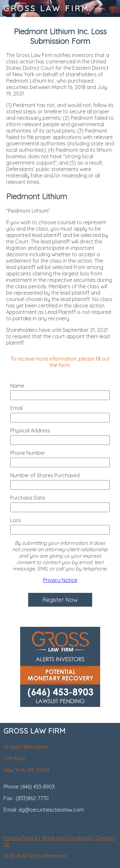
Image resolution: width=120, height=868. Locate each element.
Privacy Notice (60, 580)
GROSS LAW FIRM (46, 8)
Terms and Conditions (67, 838)
